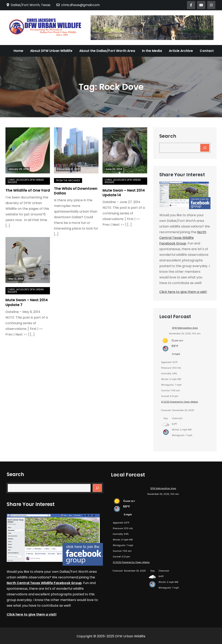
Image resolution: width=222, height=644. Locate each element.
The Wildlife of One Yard (28, 190)
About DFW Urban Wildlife (51, 51)
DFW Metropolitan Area (185, 328)
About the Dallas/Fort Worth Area (107, 51)
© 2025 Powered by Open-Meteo (180, 402)
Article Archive (181, 51)
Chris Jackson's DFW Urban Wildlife (26, 181)
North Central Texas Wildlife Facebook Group (183, 238)
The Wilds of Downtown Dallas (76, 191)
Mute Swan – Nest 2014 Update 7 (27, 302)
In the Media (152, 51)
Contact (207, 51)
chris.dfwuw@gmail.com (78, 5)
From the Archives (68, 180)
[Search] (205, 148)
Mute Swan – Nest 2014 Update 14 (124, 193)
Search (168, 136)
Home (18, 51)
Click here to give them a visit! (183, 292)
